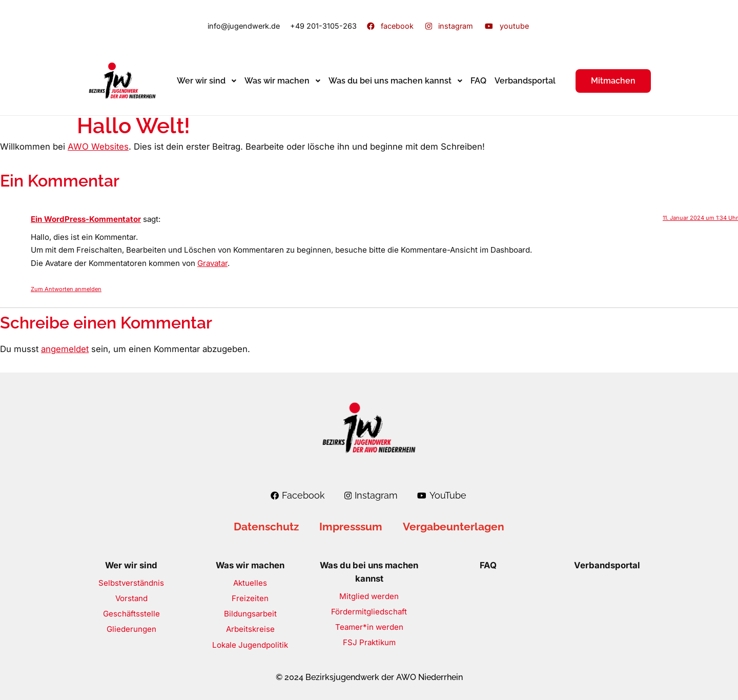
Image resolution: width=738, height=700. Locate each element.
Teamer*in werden (369, 627)
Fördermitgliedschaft (369, 612)
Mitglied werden (369, 596)
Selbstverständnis (131, 583)
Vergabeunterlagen (454, 527)
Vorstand (131, 598)
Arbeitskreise (250, 629)
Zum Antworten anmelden (66, 289)
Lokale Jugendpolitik (250, 645)
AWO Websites (98, 147)
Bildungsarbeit (250, 614)
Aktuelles (250, 583)
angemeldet (65, 349)
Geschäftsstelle (131, 614)
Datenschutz (266, 527)
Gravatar (212, 263)
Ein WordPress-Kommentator (86, 219)
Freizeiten (250, 598)
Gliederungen (131, 629)
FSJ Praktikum (369, 642)
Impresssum (351, 527)
